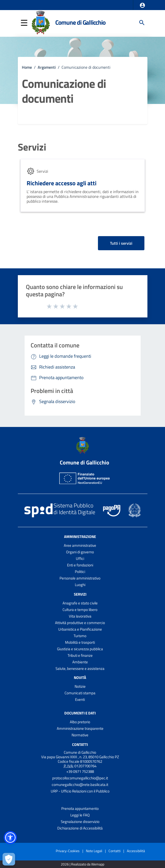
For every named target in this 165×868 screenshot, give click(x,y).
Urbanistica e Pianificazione (80, 629)
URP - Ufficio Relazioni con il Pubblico (80, 791)
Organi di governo (80, 552)
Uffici (80, 558)
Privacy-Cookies (68, 851)
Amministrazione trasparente (80, 728)
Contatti (80, 745)
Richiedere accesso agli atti (62, 183)
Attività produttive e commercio (80, 623)
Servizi (32, 147)
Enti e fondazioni (80, 565)
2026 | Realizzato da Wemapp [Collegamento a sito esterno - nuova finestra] (82, 864)
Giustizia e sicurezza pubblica (80, 649)
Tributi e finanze (80, 655)
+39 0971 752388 (80, 771)
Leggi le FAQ (80, 815)
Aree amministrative (80, 545)
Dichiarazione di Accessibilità (80, 828)
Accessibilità (136, 851)
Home (27, 67)
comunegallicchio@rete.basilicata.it (80, 785)
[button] (142, 5)
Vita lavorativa (80, 616)
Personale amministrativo (80, 578)
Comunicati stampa (80, 693)
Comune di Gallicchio (80, 22)
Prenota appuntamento (80, 808)
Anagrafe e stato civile (80, 603)
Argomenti (47, 67)
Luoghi (80, 585)
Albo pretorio (80, 722)
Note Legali (94, 851)
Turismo (80, 636)
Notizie (80, 686)
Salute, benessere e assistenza (80, 668)
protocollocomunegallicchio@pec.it (80, 778)
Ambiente (80, 662)
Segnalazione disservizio (80, 822)
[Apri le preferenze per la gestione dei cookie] (9, 859)
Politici (80, 572)
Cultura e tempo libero (80, 610)
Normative (80, 735)
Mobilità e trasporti (80, 642)
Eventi (80, 699)
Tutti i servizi (121, 243)
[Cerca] (142, 23)
